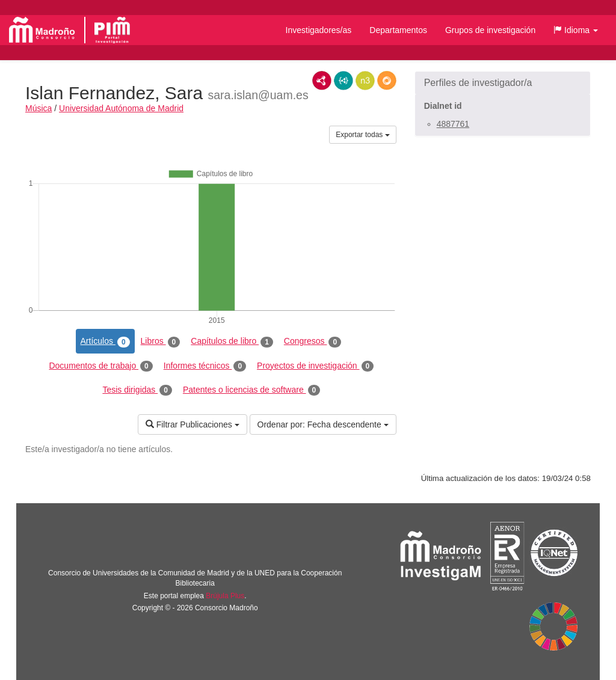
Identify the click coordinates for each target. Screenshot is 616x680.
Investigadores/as (319, 30)
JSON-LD (343, 81)
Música (38, 108)
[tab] (503, 83)
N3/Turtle (365, 81)
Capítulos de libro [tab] (232, 342)
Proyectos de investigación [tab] (315, 366)
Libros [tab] (161, 342)
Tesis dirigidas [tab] (137, 390)
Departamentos (398, 30)
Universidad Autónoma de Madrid (121, 108)
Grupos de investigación (490, 30)
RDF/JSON (387, 81)
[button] (576, 30)
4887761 (453, 124)
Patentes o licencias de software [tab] (251, 390)
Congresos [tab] (313, 342)
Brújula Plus (225, 596)
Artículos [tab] (105, 342)
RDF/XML (322, 81)
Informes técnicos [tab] (205, 366)
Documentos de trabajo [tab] (100, 366)
